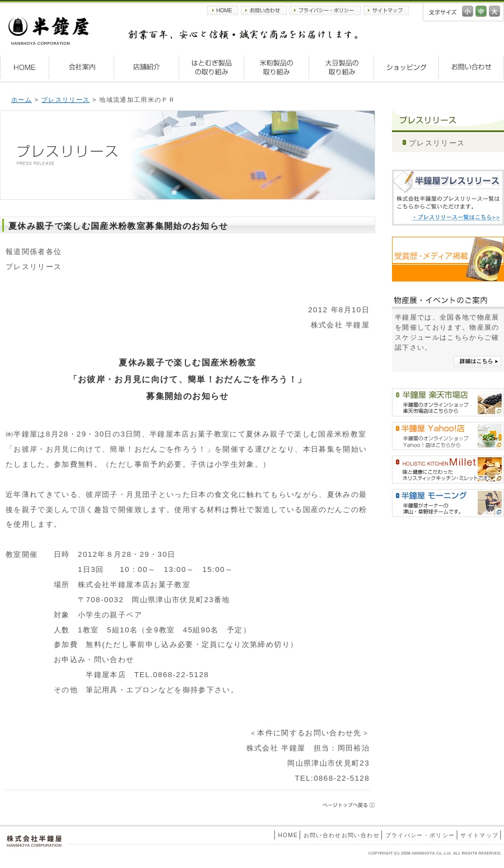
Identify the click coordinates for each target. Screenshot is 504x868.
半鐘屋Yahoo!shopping (448, 436)
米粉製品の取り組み (277, 67)
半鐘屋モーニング (448, 503)
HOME (223, 10)
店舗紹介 (147, 67)
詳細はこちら (477, 362)
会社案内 (82, 67)
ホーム (22, 100)
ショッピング (407, 67)
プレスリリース (66, 100)
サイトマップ (386, 10)
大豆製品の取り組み (342, 67)
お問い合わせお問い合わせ (342, 835)
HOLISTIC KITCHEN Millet (448, 470)
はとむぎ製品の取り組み (212, 67)
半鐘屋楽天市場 (448, 402)
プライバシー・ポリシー (325, 10)
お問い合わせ (264, 10)
